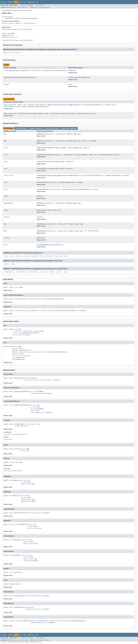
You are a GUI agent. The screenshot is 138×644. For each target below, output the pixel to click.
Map (11, 71)
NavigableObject (30, 23)
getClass (27, 256)
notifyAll (49, 256)
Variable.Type (36, 114)
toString (40, 238)
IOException (25, 426)
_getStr (52, 272)
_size (65, 272)
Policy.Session (10, 107)
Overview (4, 2)
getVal (39, 210)
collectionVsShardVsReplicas (79, 77)
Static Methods (21, 128)
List (23, 77)
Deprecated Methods (69, 128)
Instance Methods (36, 128)
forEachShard (41, 189)
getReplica (41, 203)
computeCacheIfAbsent (45, 148)
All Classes (40, 5)
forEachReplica (42, 169)
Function (71, 148)
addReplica (41, 134)
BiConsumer (66, 189)
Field (14, 8)
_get (41, 272)
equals (12, 256)
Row (5, 105)
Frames (23, 5)
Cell (19, 105)
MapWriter (19, 23)
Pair (23, 114)
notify (42, 256)
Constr (19, 8)
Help (37, 2)
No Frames (30, 5)
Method (25, 8)
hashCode (35, 256)
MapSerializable (8, 23)
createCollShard (43, 162)
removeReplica (42, 224)
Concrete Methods (52, 128)
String (15, 71)
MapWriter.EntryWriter (12, 53)
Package (10, 2)
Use (21, 2)
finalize (19, 256)
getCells (40, 196)
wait (56, 256)
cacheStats (72, 71)
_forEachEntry (9, 272)
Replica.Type (72, 134)
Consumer (52, 169)
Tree (25, 2)
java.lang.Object (7, 17)
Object (11, 35)
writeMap (40, 245)
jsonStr (6, 264)
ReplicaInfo (30, 77)
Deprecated (31, 2)
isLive (39, 217)
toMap (13, 264)
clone (6, 256)
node (70, 84)
